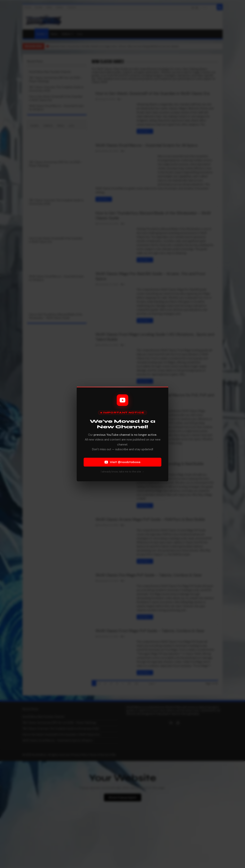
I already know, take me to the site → (122, 472)
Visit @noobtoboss (122, 462)
